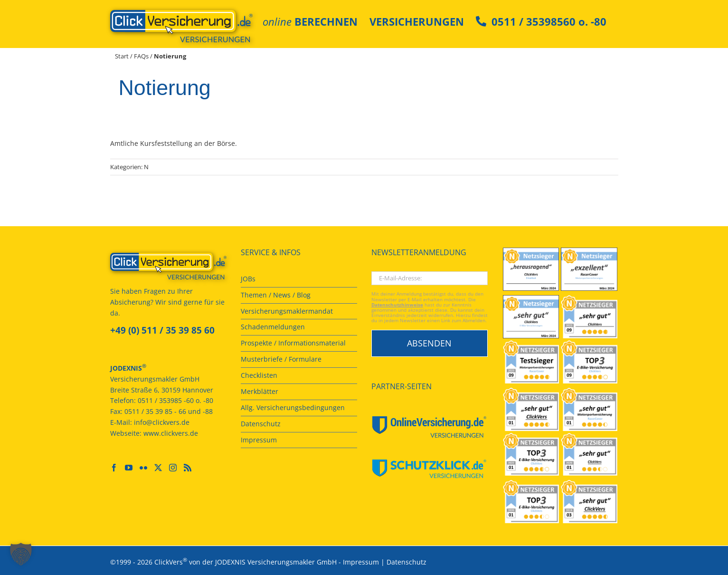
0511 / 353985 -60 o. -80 (175, 400)
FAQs (141, 56)
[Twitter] (158, 468)
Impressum (361, 561)
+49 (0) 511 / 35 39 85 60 (162, 330)
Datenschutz (407, 561)
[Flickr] (143, 468)
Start (122, 56)
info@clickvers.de (162, 422)
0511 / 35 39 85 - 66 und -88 (169, 411)
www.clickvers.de (171, 433)
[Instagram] (173, 468)
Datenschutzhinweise (397, 305)
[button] (21, 554)
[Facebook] (114, 468)
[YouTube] (129, 468)
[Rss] (188, 468)
